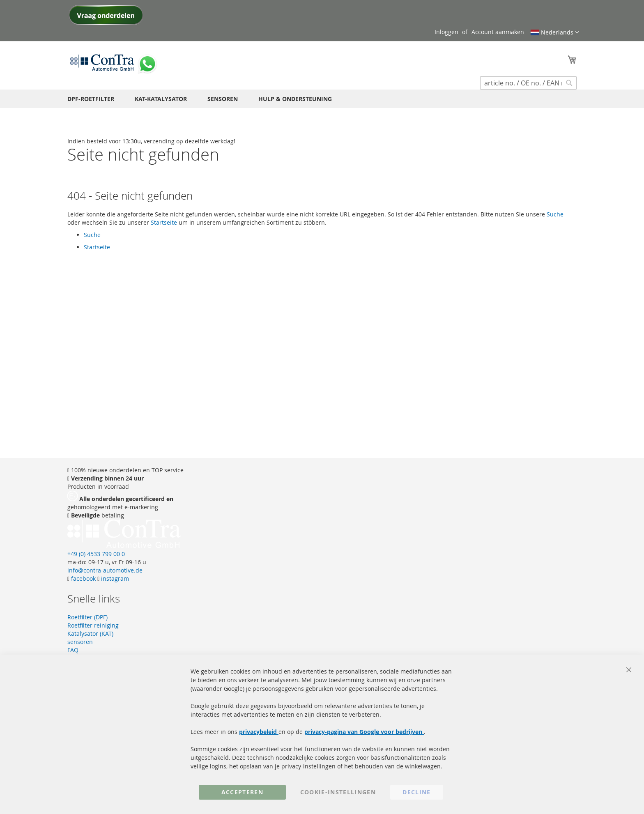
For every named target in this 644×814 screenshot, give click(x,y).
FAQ (73, 650)
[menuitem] (91, 99)
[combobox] (528, 83)
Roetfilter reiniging (93, 625)
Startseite (164, 222)
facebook (83, 578)
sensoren (80, 642)
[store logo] (102, 62)
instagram (114, 578)
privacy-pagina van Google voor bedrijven (364, 732)
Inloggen (446, 32)
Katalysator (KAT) (90, 633)
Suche (555, 214)
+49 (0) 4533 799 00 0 (96, 554)
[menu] (322, 99)
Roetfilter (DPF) (87, 617)
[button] (555, 32)
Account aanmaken (498, 32)
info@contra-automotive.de (105, 570)
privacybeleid (259, 732)
